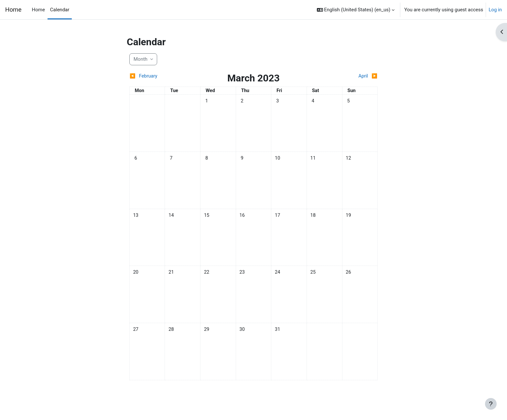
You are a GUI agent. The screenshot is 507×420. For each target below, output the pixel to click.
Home (13, 10)
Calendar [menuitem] (60, 10)
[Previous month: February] (160, 76)
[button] (356, 10)
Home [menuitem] (38, 10)
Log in (495, 10)
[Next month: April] (347, 76)
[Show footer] (491, 404)
